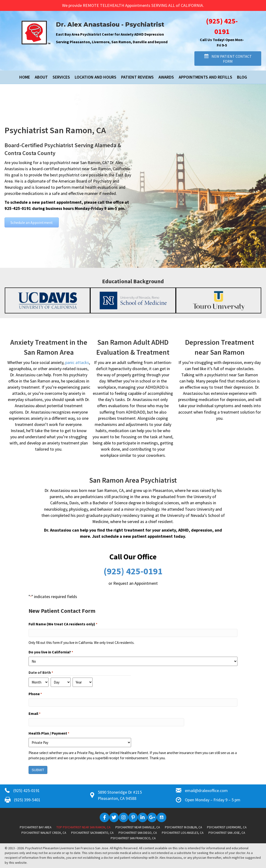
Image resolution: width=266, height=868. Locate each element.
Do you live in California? (51, 652)
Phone (35, 694)
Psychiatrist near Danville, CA (138, 827)
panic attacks (77, 362)
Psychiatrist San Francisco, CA (133, 838)
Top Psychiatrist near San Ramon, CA (83, 827)
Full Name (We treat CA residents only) (63, 624)
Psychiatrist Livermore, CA (227, 827)
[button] (228, 59)
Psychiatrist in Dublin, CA (183, 827)
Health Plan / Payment (49, 733)
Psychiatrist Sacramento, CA (92, 833)
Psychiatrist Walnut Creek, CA (44, 833)
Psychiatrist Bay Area (36, 827)
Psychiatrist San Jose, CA (227, 833)
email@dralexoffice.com (206, 790)
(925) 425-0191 (133, 571)
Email (34, 714)
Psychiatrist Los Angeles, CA (183, 833)
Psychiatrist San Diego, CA (138, 833)
